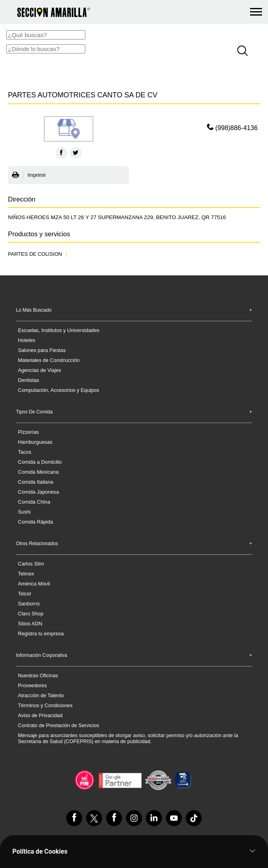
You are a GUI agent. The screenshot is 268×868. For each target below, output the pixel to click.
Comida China (34, 502)
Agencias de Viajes (39, 370)
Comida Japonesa (38, 492)
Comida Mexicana (38, 472)
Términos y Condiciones (45, 705)
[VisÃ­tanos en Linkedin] (154, 818)
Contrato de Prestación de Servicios (58, 725)
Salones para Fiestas (42, 350)
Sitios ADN (30, 624)
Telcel (25, 594)
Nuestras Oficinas (38, 675)
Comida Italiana (36, 482)
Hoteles (27, 340)
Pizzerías (28, 432)
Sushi (24, 512)
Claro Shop (31, 614)
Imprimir (29, 175)
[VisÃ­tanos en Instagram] (134, 818)
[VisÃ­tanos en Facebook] (74, 818)
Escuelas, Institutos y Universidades (59, 330)
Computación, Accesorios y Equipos (58, 390)
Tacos (25, 452)
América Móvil (34, 584)
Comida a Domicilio (40, 462)
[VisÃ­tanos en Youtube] (174, 818)
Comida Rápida (35, 522)
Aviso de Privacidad (40, 715)
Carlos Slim (31, 564)
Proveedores (32, 685)
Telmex (26, 574)
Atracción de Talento (41, 695)
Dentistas (29, 380)
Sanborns (29, 604)
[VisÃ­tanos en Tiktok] (194, 818)
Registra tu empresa (41, 634)
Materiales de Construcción (49, 360)
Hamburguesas (35, 442)
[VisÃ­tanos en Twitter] (94, 818)
